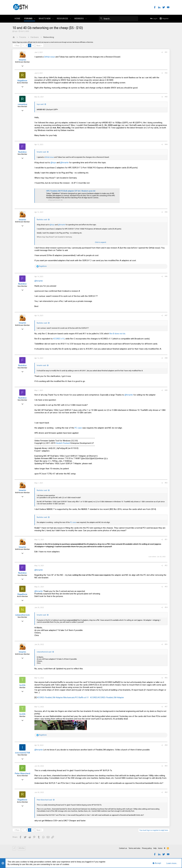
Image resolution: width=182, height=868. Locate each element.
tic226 (22, 685)
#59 (166, 766)
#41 (166, 52)
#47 (166, 315)
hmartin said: (42, 152)
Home (160, 848)
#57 (166, 707)
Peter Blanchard (22, 773)
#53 (166, 587)
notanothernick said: (44, 652)
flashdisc (22, 152)
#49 (166, 390)
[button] (35, 19)
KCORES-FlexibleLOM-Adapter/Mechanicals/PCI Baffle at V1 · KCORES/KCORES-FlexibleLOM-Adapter (81, 697)
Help (155, 848)
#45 (166, 212)
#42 (166, 73)
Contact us (123, 848)
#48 (166, 358)
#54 (166, 607)
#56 (166, 678)
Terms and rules (134, 848)
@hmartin (64, 163)
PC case (78, 428)
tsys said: (40, 104)
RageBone (22, 81)
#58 (166, 745)
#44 (166, 144)
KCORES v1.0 (59, 339)
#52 (166, 565)
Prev (17, 46)
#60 (166, 792)
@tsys (53, 163)
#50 (166, 483)
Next (38, 46)
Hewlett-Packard (63, 443)
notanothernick (22, 615)
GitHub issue (49, 57)
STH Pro (22, 848)
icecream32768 (22, 753)
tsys (16, 31)
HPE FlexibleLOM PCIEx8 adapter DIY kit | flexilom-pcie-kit (71, 191)
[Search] (118, 19)
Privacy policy (147, 848)
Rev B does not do (117, 334)
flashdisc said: (42, 220)
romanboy (22, 104)
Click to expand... (101, 242)
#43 (166, 97)
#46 (166, 276)
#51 (166, 539)
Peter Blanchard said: (45, 800)
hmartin (22, 60)
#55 (166, 644)
